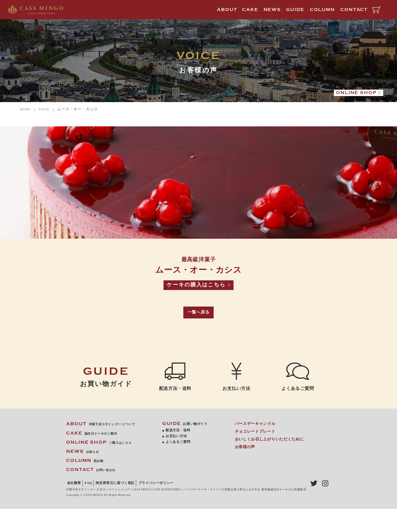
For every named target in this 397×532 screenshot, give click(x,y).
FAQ (92, 499)
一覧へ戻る (198, 315)
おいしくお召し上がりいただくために (270, 455)
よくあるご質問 (298, 385)
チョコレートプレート (256, 447)
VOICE (47, 109)
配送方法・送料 (175, 385)
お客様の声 (246, 463)
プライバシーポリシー (85, 506)
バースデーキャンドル (256, 439)
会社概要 (75, 499)
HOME (26, 109)
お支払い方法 (236, 380)
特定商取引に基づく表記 (122, 499)
